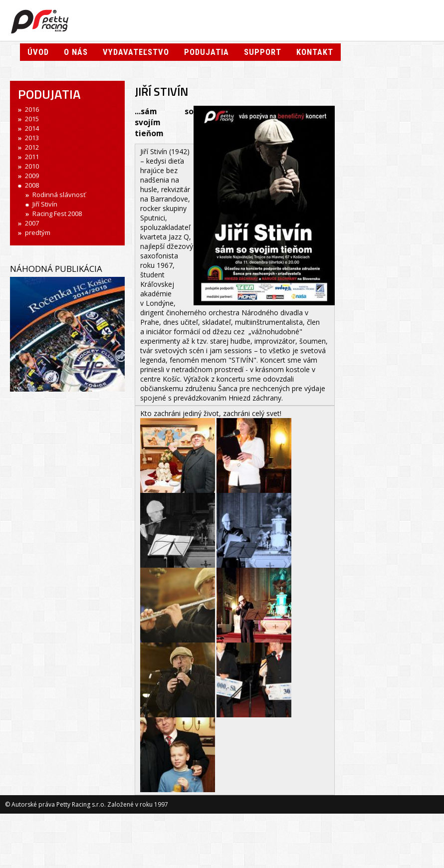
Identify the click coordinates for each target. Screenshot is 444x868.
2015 (32, 119)
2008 (32, 185)
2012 (32, 147)
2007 (32, 223)
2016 (32, 109)
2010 (32, 166)
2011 (32, 157)
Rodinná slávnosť (59, 195)
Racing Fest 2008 (57, 214)
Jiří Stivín (45, 204)
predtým (38, 232)
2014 (32, 128)
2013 (32, 138)
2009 (32, 176)
